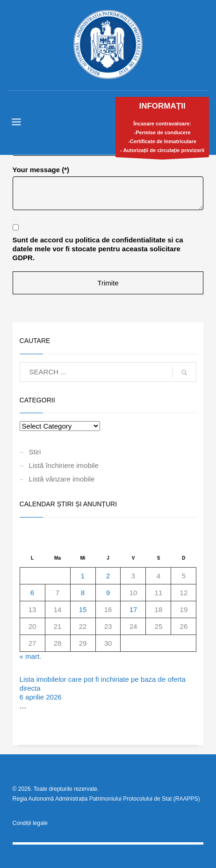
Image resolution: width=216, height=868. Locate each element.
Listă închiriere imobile (64, 465)
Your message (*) (41, 170)
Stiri (35, 452)
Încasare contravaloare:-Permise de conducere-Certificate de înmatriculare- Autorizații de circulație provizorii (162, 129)
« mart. (31, 656)
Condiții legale (30, 823)
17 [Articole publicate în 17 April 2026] (133, 609)
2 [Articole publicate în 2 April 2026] (108, 576)
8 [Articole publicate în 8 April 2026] (83, 593)
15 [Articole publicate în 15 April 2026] (83, 609)
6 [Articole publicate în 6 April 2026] (32, 593)
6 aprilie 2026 (41, 697)
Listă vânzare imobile (62, 479)
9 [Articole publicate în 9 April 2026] (108, 593)
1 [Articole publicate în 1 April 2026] (83, 576)
